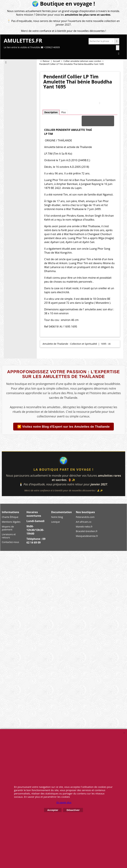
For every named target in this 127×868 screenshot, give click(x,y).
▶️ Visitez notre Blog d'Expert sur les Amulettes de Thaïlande (63, 427)
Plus (64, 112)
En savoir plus (64, 802)
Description (51, 112)
